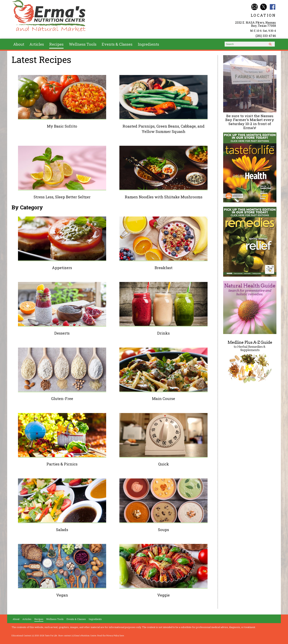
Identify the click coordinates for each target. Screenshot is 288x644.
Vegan (62, 595)
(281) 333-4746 (266, 36)
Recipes (56, 44)
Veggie (163, 595)
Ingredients (148, 44)
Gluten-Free (62, 399)
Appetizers (62, 268)
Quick (164, 464)
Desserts (62, 333)
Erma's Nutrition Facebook (273, 7)
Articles (37, 44)
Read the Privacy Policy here (111, 636)
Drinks (163, 333)
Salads (62, 530)
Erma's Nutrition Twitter (263, 7)
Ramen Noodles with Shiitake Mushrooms (164, 197)
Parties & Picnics (62, 464)
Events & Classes (117, 44)
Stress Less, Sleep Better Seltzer (62, 197)
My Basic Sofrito (62, 126)
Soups (163, 530)
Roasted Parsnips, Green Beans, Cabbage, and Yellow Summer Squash (164, 129)
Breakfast (164, 268)
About (19, 44)
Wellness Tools (83, 44)
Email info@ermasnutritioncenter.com (254, 7)
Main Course (163, 399)
